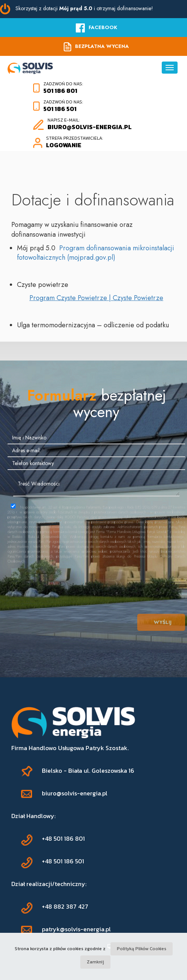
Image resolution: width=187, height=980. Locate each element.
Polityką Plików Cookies (142, 949)
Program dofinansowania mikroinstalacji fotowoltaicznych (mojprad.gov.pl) (96, 253)
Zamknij (95, 962)
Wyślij (161, 622)
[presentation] (97, 582)
